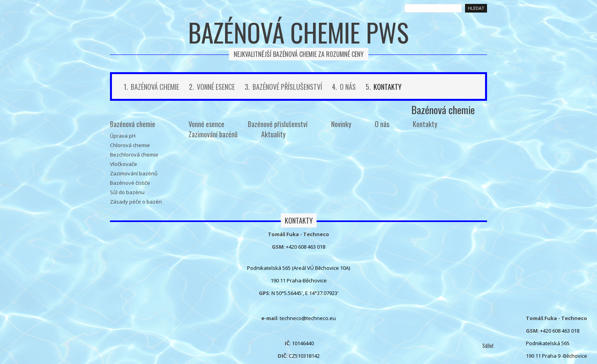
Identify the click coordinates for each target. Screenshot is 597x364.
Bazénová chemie (155, 87)
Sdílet (488, 346)
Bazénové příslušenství (287, 87)
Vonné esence (216, 87)
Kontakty (387, 87)
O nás (348, 87)
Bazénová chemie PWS (298, 32)
